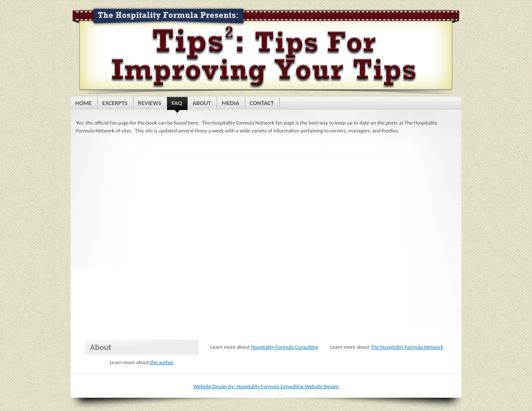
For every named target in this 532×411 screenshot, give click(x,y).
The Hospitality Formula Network (407, 347)
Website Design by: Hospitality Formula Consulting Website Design (266, 386)
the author (161, 362)
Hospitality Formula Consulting (284, 347)
